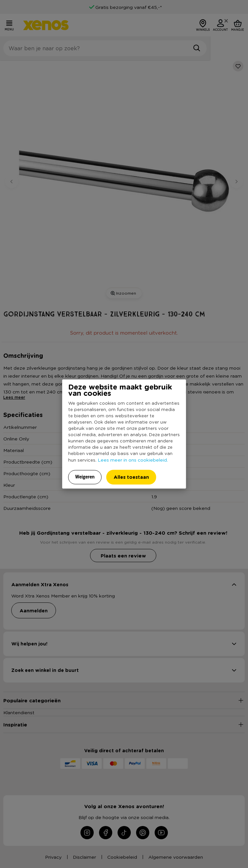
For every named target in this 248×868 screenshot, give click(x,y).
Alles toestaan (131, 477)
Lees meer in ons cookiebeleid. (133, 459)
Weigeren (85, 476)
